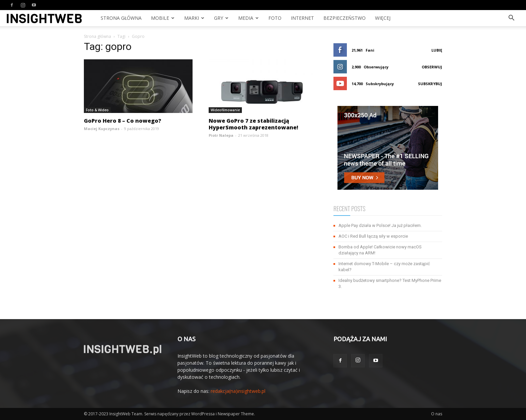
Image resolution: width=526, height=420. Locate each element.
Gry (221, 18)
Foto (275, 18)
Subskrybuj (430, 84)
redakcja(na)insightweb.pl (238, 391)
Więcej (383, 18)
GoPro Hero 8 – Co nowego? (123, 121)
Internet (302, 18)
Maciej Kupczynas (102, 129)
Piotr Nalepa (221, 135)
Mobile (163, 18)
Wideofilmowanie (225, 110)
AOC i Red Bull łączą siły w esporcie (373, 236)
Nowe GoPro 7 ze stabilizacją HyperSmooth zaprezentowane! (253, 124)
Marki (194, 18)
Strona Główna (121, 18)
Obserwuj (432, 67)
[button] (511, 19)
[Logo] (44, 18)
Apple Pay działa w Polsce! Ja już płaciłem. (380, 225)
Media (248, 18)
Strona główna (97, 36)
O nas (437, 414)
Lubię (437, 50)
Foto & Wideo (97, 110)
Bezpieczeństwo (345, 18)
